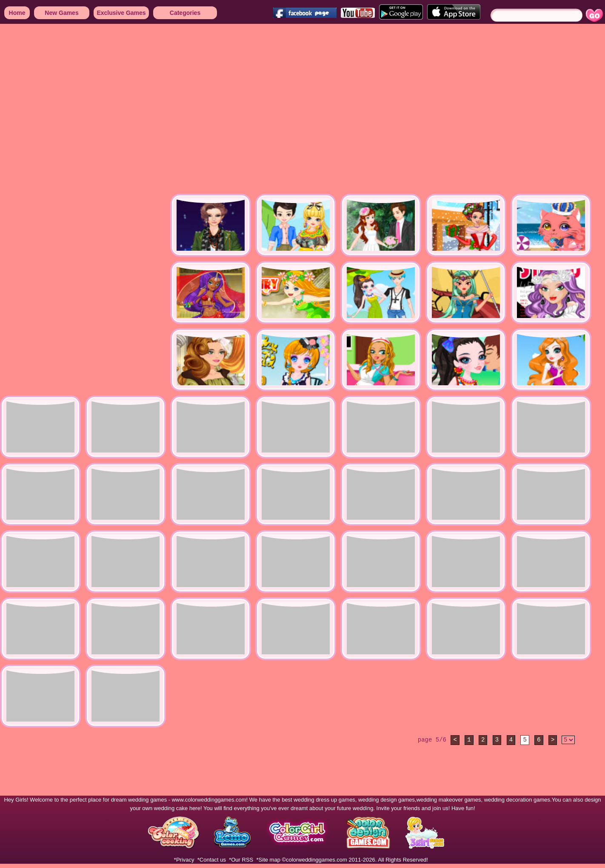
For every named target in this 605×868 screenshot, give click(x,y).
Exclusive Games (121, 13)
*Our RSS (241, 860)
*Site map (268, 860)
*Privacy (184, 860)
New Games (61, 13)
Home (17, 13)
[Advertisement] (80, 110)
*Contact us (212, 860)
